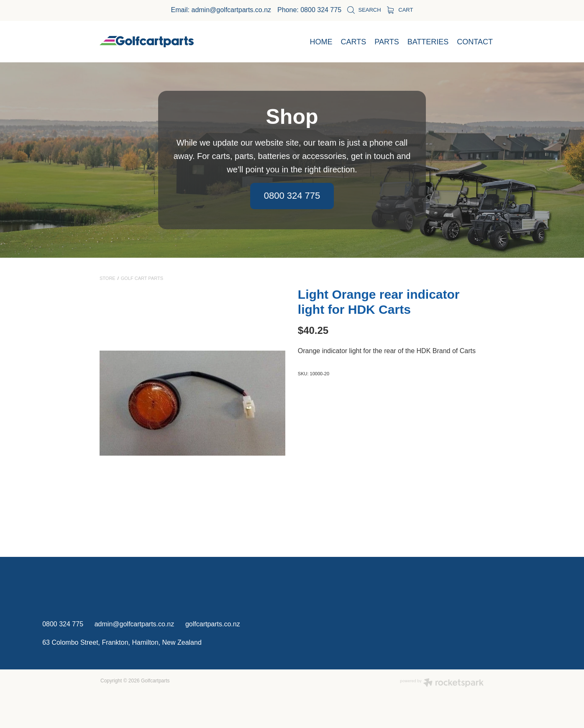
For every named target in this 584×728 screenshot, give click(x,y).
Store (108, 278)
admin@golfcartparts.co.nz (231, 10)
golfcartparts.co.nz (213, 624)
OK (444, 692)
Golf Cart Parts (142, 278)
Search (364, 10)
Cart (400, 10)
